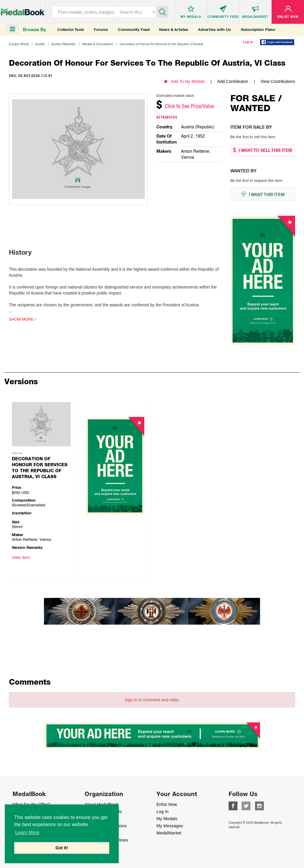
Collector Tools (71, 30)
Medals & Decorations (98, 44)
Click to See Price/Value (189, 106)
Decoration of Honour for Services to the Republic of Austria (161, 44)
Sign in (131, 700)
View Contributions (278, 81)
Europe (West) (19, 44)
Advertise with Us (214, 30)
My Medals (167, 819)
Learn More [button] (27, 832)
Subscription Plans (258, 30)
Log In (163, 812)
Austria (40, 44)
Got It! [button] (62, 848)
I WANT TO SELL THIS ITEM (263, 150)
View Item (21, 557)
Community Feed (134, 30)
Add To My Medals (184, 81)
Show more (23, 319)
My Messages (170, 826)
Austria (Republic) (64, 44)
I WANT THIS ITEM (263, 194)
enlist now (167, 804)
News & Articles (174, 30)
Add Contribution (233, 81)
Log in (248, 42)
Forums (101, 30)
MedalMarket (169, 833)
